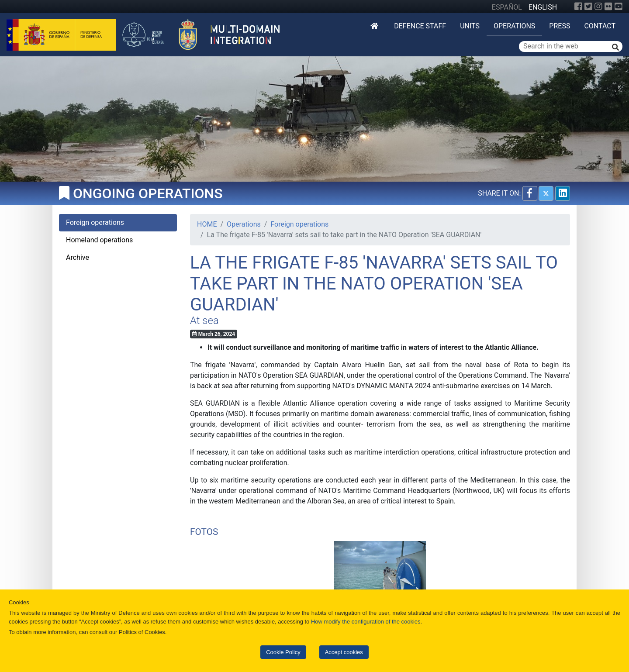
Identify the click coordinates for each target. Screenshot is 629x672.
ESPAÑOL (507, 7)
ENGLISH (543, 7)
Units (470, 26)
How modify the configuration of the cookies (366, 622)
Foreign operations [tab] (95, 222)
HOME (207, 224)
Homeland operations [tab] (99, 240)
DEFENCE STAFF (420, 26)
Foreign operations (299, 224)
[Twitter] (588, 7)
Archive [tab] (78, 257)
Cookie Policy (283, 652)
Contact (600, 26)
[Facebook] (578, 7)
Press (560, 26)
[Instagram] (598, 7)
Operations (514, 26)
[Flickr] (608, 7)
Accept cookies (344, 652)
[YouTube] (619, 7)
